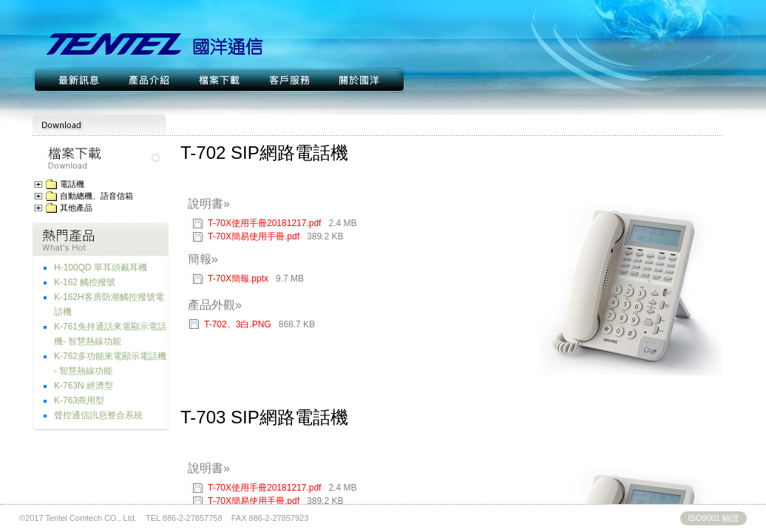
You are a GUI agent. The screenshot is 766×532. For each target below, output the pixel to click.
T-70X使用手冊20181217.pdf (282, 223)
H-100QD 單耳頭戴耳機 (101, 267)
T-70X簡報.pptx (256, 279)
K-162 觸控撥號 (85, 282)
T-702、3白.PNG (238, 324)
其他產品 (76, 208)
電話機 (72, 184)
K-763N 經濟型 (84, 386)
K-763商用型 (79, 400)
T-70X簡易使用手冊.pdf (275, 236)
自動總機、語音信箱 (96, 196)
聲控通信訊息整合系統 (98, 415)
